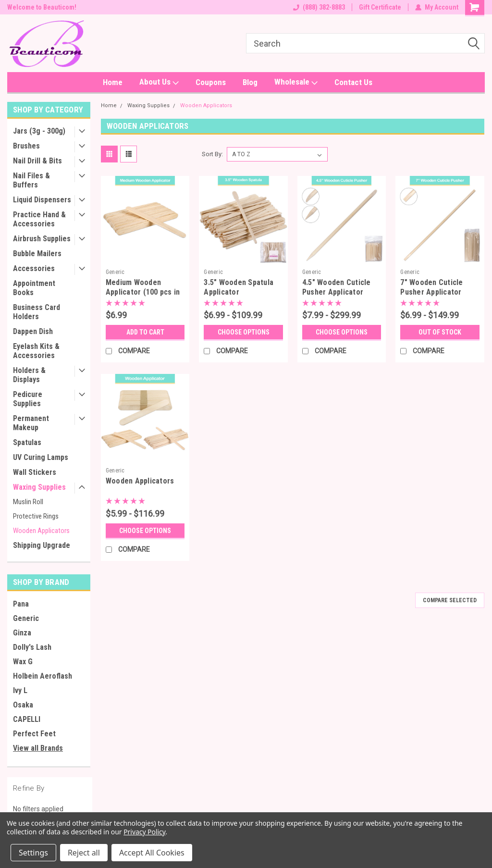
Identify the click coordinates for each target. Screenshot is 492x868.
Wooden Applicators (41, 531)
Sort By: (212, 154)
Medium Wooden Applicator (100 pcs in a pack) (143, 292)
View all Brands (38, 748)
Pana (21, 604)
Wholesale (296, 82)
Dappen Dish (33, 331)
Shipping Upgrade (42, 545)
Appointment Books (34, 288)
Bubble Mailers (37, 254)
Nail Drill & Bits (37, 161)
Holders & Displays (29, 375)
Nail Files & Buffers (31, 180)
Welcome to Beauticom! (42, 7)
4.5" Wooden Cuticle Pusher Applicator (337, 287)
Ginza (22, 633)
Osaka (23, 705)
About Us (159, 82)
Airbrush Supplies (42, 239)
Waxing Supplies (39, 487)
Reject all (84, 853)
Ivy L (20, 690)
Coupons (211, 82)
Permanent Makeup (31, 423)
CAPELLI (27, 719)
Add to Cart (145, 332)
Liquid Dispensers (42, 200)
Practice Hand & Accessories (39, 219)
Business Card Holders (37, 312)
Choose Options (244, 332)
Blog (250, 82)
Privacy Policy (144, 832)
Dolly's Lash (32, 647)
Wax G (23, 662)
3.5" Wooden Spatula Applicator (239, 287)
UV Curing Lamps (41, 457)
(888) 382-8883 (319, 7)
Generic (26, 618)
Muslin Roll (28, 502)
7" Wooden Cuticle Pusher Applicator (431, 287)
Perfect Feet (34, 734)
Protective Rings (36, 516)
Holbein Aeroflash (43, 676)
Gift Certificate (380, 7)
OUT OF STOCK (440, 332)
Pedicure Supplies (28, 399)
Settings (33, 853)
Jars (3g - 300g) (39, 131)
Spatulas (27, 442)
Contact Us (353, 82)
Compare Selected (450, 600)
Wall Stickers (35, 472)
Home (113, 82)
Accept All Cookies (152, 853)
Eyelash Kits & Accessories (36, 351)
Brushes (26, 146)
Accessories (34, 268)
